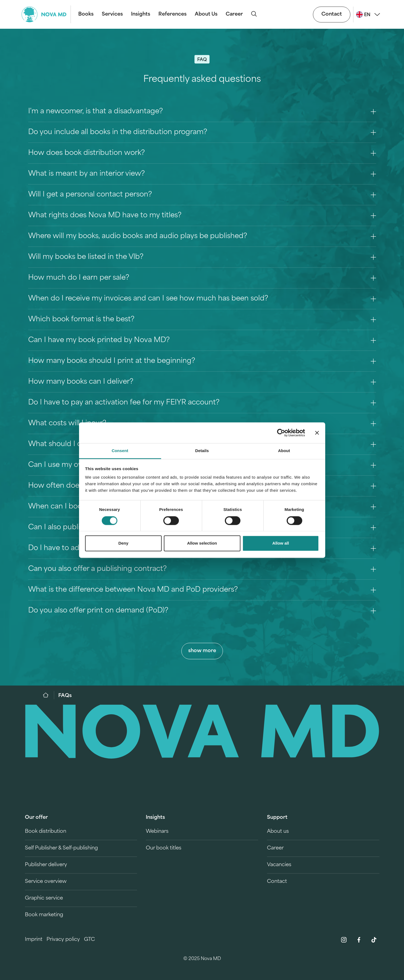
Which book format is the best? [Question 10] (202, 320)
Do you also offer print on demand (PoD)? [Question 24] (202, 611)
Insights (141, 14)
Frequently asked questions (202, 80)
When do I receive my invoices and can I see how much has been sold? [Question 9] (202, 299)
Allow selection (202, 543)
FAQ (202, 60)
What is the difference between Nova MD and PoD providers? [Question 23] (202, 590)
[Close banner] (317, 433)
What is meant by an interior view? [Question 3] (202, 174)
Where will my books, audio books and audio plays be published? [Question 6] (202, 236)
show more (202, 651)
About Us (206, 14)
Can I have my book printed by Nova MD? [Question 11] (202, 340)
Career (234, 14)
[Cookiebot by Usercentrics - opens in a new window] (281, 433)
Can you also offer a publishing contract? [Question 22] (202, 569)
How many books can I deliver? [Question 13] (202, 382)
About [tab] (284, 451)
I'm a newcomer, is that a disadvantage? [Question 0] (202, 112)
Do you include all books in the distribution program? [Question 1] (202, 132)
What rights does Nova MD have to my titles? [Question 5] (202, 216)
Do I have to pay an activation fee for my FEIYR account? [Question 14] (202, 403)
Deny (123, 543)
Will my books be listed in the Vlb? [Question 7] (202, 257)
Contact (332, 14)
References (172, 14)
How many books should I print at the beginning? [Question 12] (202, 361)
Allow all (281, 543)
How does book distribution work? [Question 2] (202, 153)
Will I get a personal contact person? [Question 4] (202, 195)
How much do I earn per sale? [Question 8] (202, 278)
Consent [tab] (120, 451)
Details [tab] (202, 451)
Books (86, 14)
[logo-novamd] (46, 14)
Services (112, 14)
